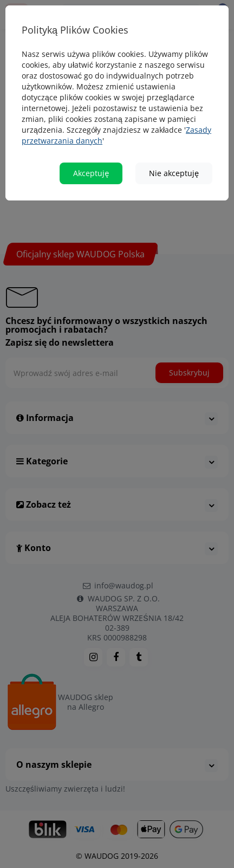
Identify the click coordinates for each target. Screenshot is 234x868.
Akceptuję (91, 169)
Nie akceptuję (174, 169)
